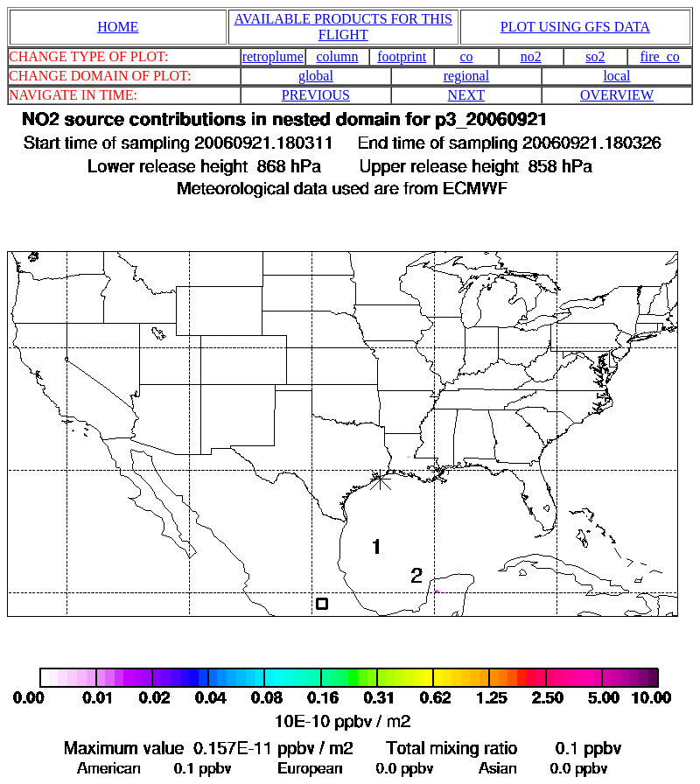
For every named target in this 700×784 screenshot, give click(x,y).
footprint (402, 56)
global (316, 76)
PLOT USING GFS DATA (575, 27)
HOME (118, 27)
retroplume (273, 56)
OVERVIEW (617, 95)
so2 (595, 56)
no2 (531, 56)
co (466, 56)
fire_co (659, 56)
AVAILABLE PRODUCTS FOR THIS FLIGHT (343, 27)
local (616, 76)
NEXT (467, 95)
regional (466, 76)
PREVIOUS (316, 95)
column (337, 56)
